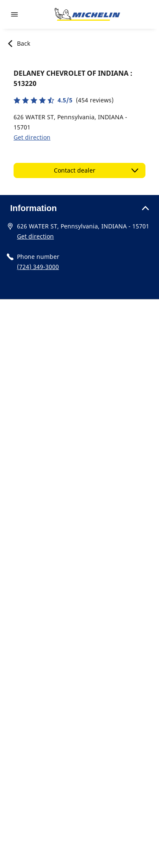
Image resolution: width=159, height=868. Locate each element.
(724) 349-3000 (38, 267)
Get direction (32, 137)
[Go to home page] (87, 14)
